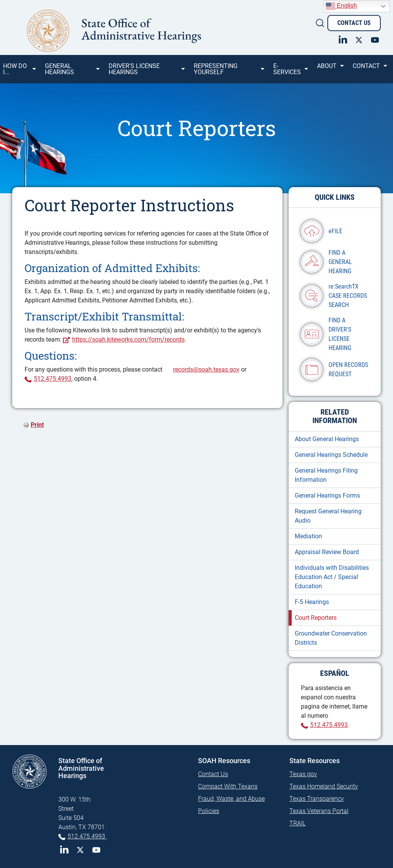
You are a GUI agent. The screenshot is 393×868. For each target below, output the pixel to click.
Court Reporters (316, 618)
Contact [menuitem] (369, 69)
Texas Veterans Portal (319, 811)
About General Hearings (327, 439)
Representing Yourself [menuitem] (229, 72)
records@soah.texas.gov (206, 369)
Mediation (308, 536)
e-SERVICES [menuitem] (290, 72)
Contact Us (354, 23)
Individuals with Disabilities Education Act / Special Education (332, 577)
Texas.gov (303, 774)
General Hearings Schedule (331, 455)
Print (37, 425)
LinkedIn (64, 850)
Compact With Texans (228, 786)
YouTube (96, 850)
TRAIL (297, 823)
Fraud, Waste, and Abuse (231, 799)
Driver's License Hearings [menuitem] (146, 72)
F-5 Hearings (312, 602)
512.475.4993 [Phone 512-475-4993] (87, 836)
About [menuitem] (330, 69)
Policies (209, 811)
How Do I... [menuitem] (19, 72)
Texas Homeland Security (324, 786)
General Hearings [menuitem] (72, 72)
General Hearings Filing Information (326, 475)
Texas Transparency (317, 799)
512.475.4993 (53, 379)
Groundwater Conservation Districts (331, 638)
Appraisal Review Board (327, 552)
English (341, 6)
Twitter (80, 850)
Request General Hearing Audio (328, 516)
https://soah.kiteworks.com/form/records (128, 339)
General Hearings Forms (327, 495)
